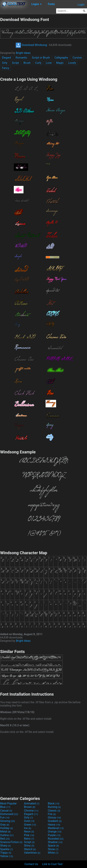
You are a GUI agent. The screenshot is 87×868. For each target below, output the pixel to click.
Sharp (6, 846)
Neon (29, 832)
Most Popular (8, 803)
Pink (29, 835)
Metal (5, 832)
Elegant (6, 58)
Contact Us (31, 864)
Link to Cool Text (52, 864)
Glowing (8, 821)
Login (81, 5)
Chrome (31, 811)
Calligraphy (61, 58)
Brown (30, 807)
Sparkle (6, 849)
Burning (54, 807)
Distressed (9, 814)
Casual (6, 811)
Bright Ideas (23, 53)
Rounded (56, 839)
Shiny (29, 846)
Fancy (6, 68)
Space (53, 846)
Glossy (54, 817)
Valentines (32, 853)
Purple (54, 835)
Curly (38, 63)
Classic (54, 811)
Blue (5, 807)
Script (15, 63)
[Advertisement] (43, 764)
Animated (32, 803)
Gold (29, 821)
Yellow (7, 856)
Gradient (55, 821)
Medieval (56, 828)
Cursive (77, 58)
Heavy (54, 825)
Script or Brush (41, 58)
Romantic (21, 58)
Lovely (72, 63)
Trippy (6, 853)
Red (5, 839)
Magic (60, 63)
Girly (5, 63)
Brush (27, 63)
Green (30, 825)
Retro (29, 839)
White (53, 853)
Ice (28, 828)
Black (54, 803)
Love (49, 63)
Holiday (7, 828)
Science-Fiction (11, 842)
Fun (5, 817)
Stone (53, 849)
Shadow (55, 842)
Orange (55, 832)
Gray (5, 825)
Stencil (30, 849)
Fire (52, 814)
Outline (7, 835)
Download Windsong (31, 45)
